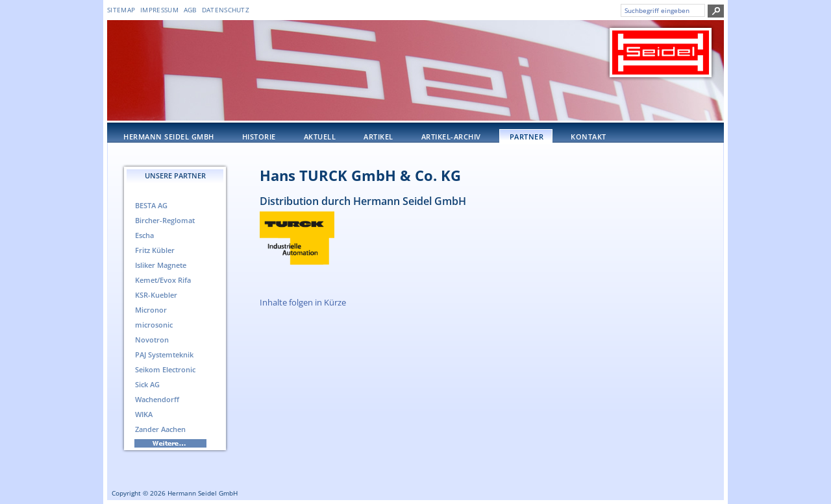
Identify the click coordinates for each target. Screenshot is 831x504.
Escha (144, 235)
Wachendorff (157, 399)
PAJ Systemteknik (164, 354)
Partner (527, 137)
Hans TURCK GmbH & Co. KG (360, 175)
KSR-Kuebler (156, 295)
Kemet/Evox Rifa (163, 280)
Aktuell (320, 137)
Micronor (151, 310)
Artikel (378, 137)
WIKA (144, 414)
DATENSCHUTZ (226, 10)
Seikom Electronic (165, 369)
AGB (190, 10)
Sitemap (121, 10)
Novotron (152, 340)
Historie (259, 137)
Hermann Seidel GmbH (169, 137)
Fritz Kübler (155, 250)
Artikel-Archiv (451, 137)
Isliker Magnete (161, 265)
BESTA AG (151, 205)
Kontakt (589, 137)
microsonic (154, 325)
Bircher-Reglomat (165, 220)
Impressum (159, 10)
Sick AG (147, 384)
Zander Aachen (160, 429)
